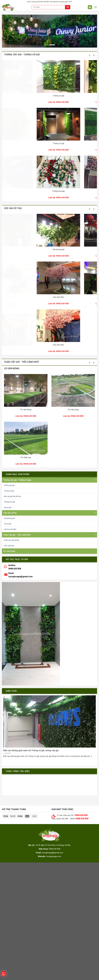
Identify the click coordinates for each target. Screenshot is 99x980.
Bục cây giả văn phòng (39, 143)
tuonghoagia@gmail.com (20, 577)
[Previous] (90, 55)
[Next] (94, 55)
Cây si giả (39, 249)
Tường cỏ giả (9, 491)
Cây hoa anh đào (10, 529)
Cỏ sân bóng (26, 410)
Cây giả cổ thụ (10, 513)
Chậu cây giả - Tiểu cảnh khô (17, 535)
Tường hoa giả (9, 502)
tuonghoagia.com (54, 856)
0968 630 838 (39, 102)
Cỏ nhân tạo (26, 457)
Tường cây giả (39, 96)
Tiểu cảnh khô (9, 546)
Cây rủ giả (8, 507)
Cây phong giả (39, 349)
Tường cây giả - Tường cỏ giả (17, 480)
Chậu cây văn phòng (11, 540)
